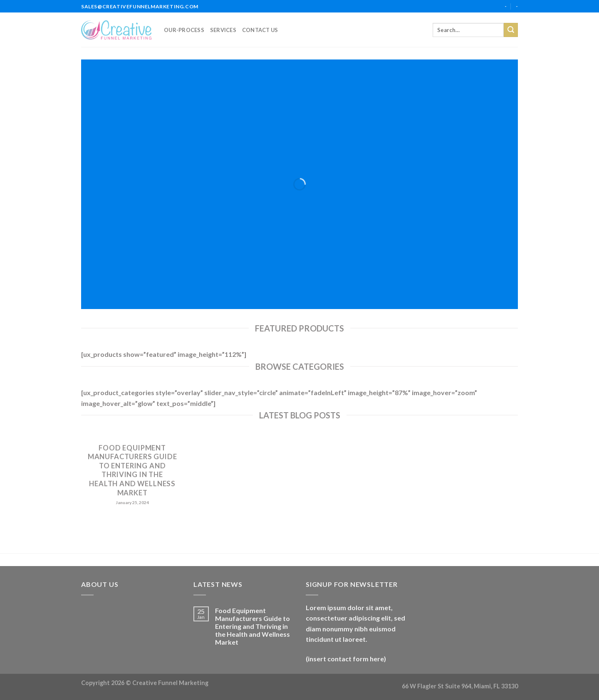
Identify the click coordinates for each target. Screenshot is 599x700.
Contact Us (260, 30)
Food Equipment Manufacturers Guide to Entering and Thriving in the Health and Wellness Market (132, 470)
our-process (184, 30)
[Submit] (511, 30)
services (223, 30)
